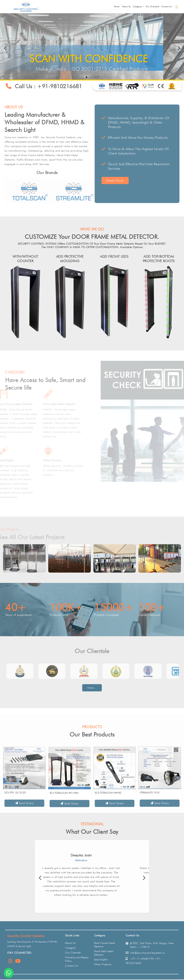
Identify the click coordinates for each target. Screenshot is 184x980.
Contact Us (71, 966)
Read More (120, 180)
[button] (179, 48)
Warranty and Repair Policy (77, 959)
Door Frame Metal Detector (22, 404)
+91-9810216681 (65, 86)
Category (70, 948)
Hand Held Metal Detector (66, 404)
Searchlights (13, 460)
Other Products (59, 460)
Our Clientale (73, 953)
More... (92, 688)
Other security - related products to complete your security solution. (70, 470)
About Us (70, 943)
